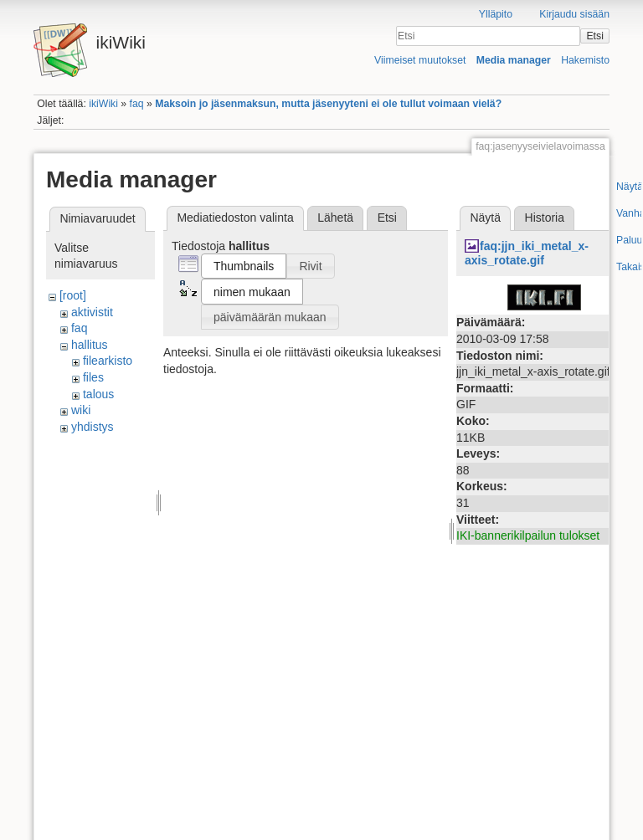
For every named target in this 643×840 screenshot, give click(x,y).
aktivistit (92, 312)
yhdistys (93, 427)
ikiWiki (103, 104)
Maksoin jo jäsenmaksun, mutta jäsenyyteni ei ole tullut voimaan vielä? (328, 104)
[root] (73, 295)
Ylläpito (496, 14)
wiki (81, 410)
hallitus (90, 345)
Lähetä (335, 218)
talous (98, 394)
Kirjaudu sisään (574, 14)
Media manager (514, 60)
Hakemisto (585, 60)
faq (137, 104)
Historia (545, 218)
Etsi (594, 36)
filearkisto (108, 361)
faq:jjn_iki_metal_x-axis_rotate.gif (527, 253)
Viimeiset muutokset (420, 60)
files (93, 377)
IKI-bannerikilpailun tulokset (528, 535)
